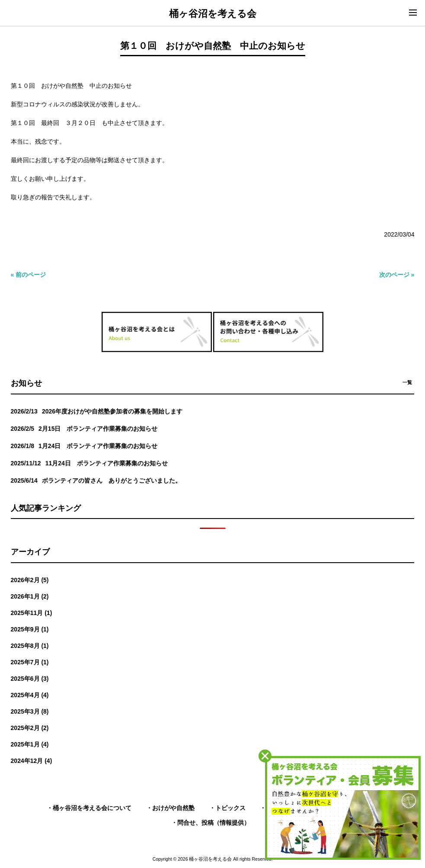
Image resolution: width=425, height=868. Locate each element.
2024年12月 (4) (32, 761)
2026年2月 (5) (30, 580)
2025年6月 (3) (30, 679)
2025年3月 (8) (30, 711)
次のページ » (397, 275)
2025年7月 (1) (30, 662)
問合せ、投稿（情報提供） (214, 823)
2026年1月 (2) (30, 596)
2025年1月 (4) (30, 744)
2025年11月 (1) (32, 613)
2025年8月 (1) (30, 646)
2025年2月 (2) (30, 728)
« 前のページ (29, 275)
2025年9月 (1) (30, 629)
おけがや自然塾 (173, 808)
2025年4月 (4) (30, 695)
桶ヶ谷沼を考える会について (92, 808)
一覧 (407, 382)
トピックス (230, 808)
